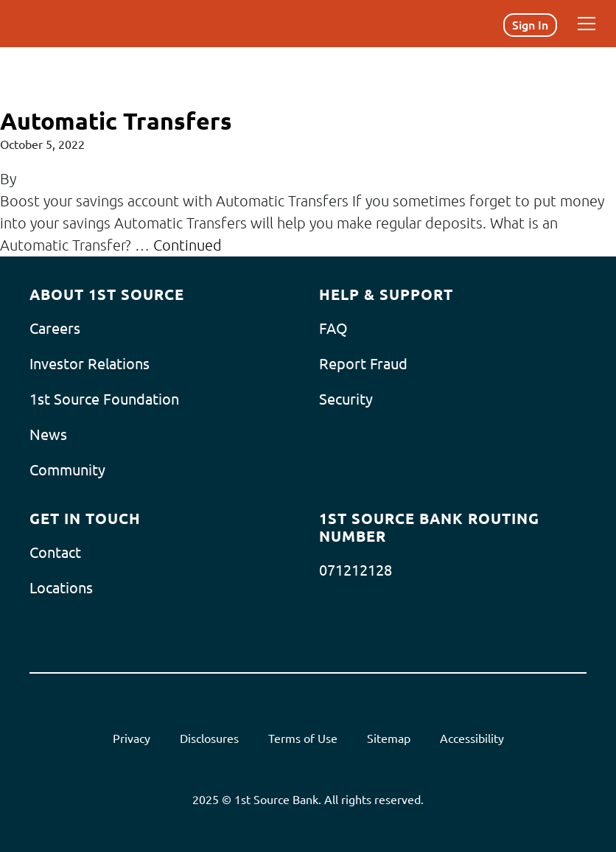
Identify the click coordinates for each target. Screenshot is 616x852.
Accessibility (472, 738)
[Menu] (587, 24)
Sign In (530, 25)
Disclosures (209, 738)
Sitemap (389, 738)
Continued (188, 245)
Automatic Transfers (116, 121)
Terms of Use (303, 738)
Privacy (132, 738)
